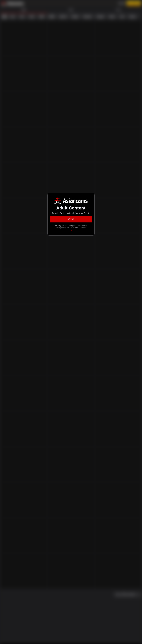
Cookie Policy (82, 226)
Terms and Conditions (78, 228)
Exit (71, 231)
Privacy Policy (61, 228)
